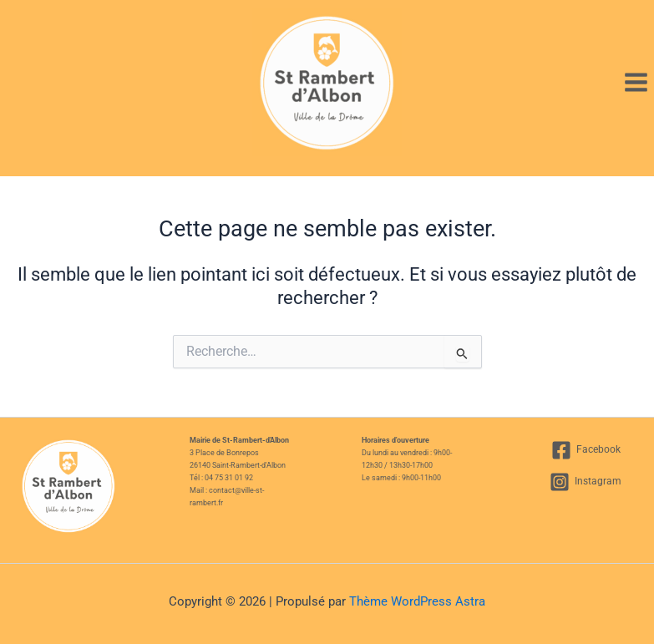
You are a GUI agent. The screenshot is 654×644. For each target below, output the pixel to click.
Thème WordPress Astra (417, 601)
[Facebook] (586, 450)
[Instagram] (586, 482)
